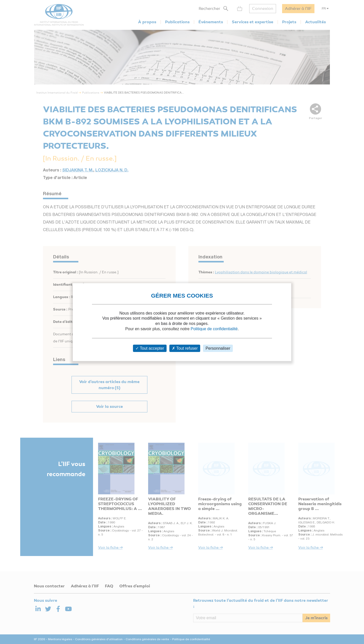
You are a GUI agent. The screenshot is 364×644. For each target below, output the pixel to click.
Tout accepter (150, 348)
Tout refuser (185, 348)
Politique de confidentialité (214, 329)
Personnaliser (218, 348)
